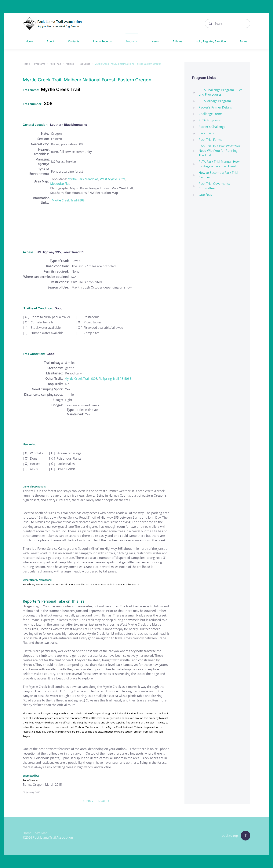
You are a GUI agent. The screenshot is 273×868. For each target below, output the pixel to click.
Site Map (41, 833)
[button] (246, 836)
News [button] (155, 41)
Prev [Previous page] (88, 801)
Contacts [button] (74, 41)
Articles (177, 41)
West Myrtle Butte (113, 179)
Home (29, 41)
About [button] (50, 41)
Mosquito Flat (60, 184)
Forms (243, 41)
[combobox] (227, 24)
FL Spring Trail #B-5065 (115, 379)
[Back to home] (53, 23)
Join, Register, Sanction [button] (211, 41)
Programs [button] (132, 41)
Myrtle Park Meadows (83, 179)
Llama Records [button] (102, 41)
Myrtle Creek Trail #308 (68, 200)
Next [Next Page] (104, 801)
